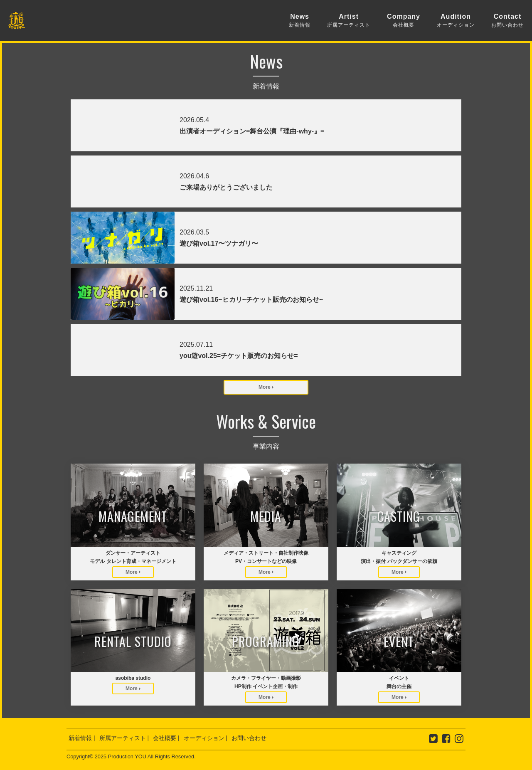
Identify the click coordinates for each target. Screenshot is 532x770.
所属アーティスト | (124, 738)
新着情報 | (82, 738)
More (266, 387)
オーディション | (206, 738)
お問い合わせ (249, 738)
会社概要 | (166, 738)
